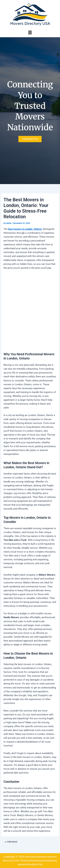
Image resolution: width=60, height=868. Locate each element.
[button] (30, 32)
